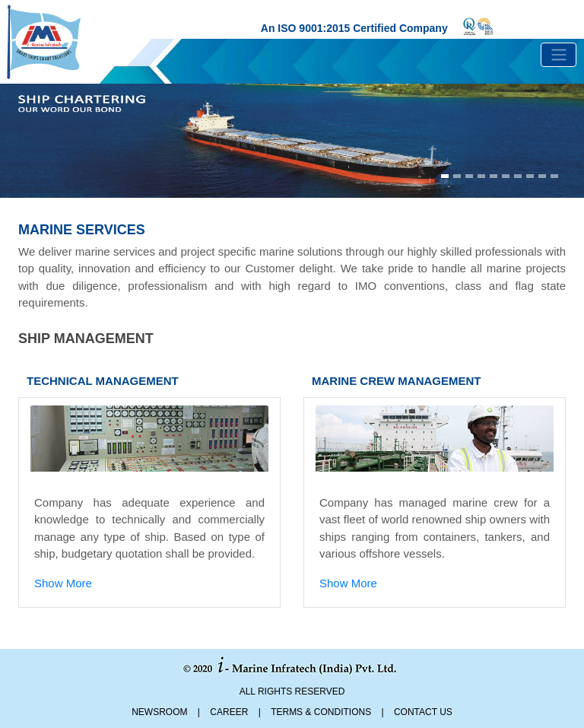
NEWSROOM (159, 712)
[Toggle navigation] (559, 55)
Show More (63, 583)
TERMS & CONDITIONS (321, 712)
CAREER (229, 712)
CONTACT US (423, 712)
